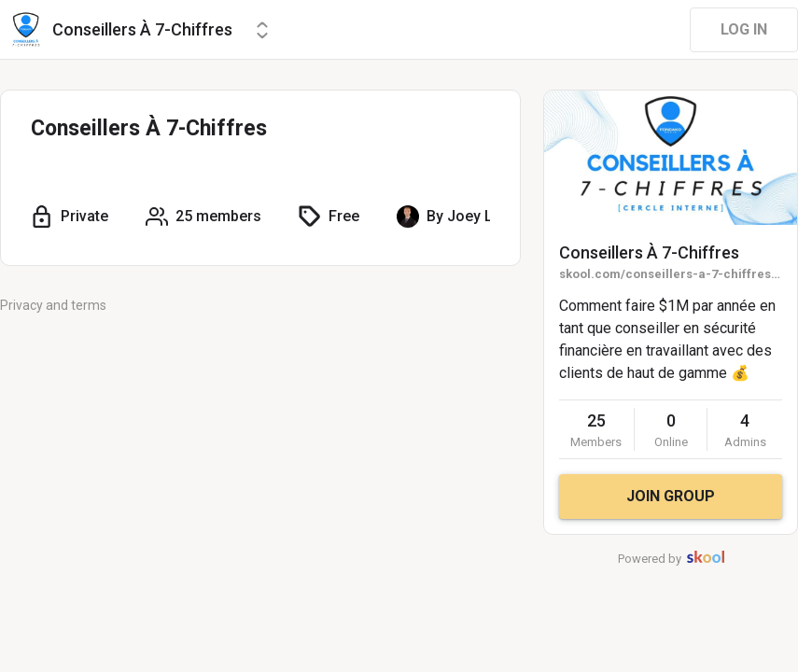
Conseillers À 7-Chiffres (649, 252)
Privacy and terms (53, 305)
